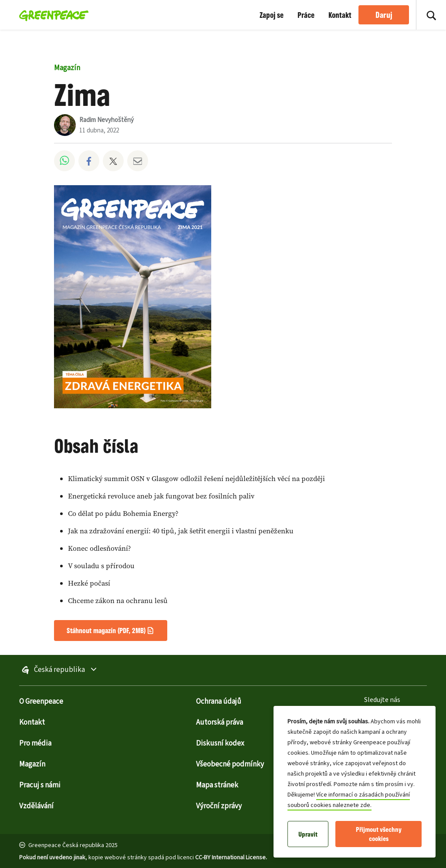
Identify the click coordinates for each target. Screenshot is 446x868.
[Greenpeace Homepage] (51, 15)
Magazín (67, 68)
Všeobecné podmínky (230, 764)
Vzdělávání (36, 806)
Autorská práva (220, 722)
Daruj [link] (384, 15)
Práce (306, 15)
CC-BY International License (230, 858)
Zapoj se (272, 15)
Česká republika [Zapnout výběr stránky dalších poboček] (79, 670)
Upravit (308, 834)
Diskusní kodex (220, 743)
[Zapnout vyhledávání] (431, 15)
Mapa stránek (217, 785)
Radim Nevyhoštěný (106, 120)
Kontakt (340, 15)
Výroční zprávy (219, 806)
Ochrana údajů (219, 702)
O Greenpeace (41, 702)
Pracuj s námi (40, 785)
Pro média (35, 743)
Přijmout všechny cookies (379, 834)
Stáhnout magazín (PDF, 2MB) (106, 630)
